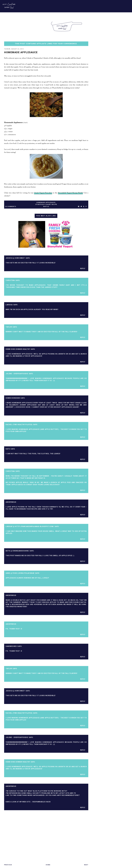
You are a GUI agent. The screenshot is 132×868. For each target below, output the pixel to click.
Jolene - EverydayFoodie (17, 374)
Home (48, 865)
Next (86, 865)
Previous (8, 865)
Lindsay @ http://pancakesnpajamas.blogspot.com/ (30, 527)
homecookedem (13, 398)
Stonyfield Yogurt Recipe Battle (70, 193)
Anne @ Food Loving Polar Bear (20, 573)
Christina (10, 281)
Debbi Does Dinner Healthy (18, 349)
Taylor (9, 327)
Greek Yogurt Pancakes (43, 193)
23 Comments (11, 207)
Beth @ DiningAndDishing (17, 551)
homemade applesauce (46, 203)
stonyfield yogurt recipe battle (46, 206)
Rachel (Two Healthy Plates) (19, 425)
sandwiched (11, 646)
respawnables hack (42, 802)
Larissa (9, 305)
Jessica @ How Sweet (15, 258)
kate (8, 449)
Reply (83, 269)
